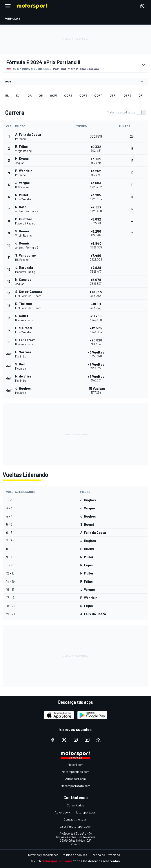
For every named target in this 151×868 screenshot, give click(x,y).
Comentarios (75, 805)
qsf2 (127, 95)
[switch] (126, 112)
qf (140, 95)
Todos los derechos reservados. (97, 861)
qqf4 (98, 95)
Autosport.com (75, 779)
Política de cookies (74, 855)
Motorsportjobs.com (75, 772)
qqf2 (68, 95)
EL (7, 95)
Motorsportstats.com (75, 786)
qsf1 (113, 95)
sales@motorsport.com (75, 826)
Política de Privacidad (105, 855)
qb (41, 95)
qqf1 (54, 95)
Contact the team (75, 819)
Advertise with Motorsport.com (76, 812)
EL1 (18, 95)
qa (30, 95)
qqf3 (83, 95)
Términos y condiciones (43, 855)
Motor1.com (76, 765)
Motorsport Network (57, 861)
